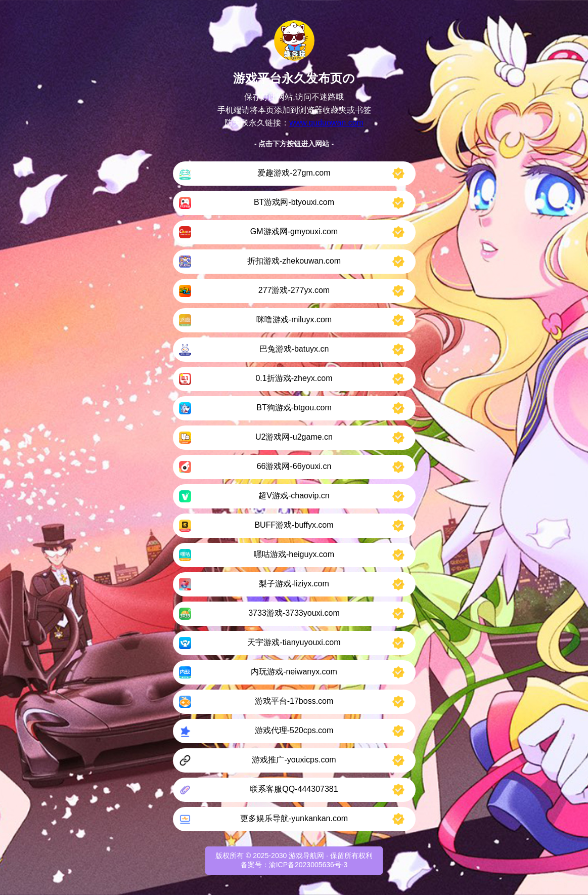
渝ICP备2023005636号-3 (308, 865)
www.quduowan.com (326, 123)
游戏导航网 (306, 856)
